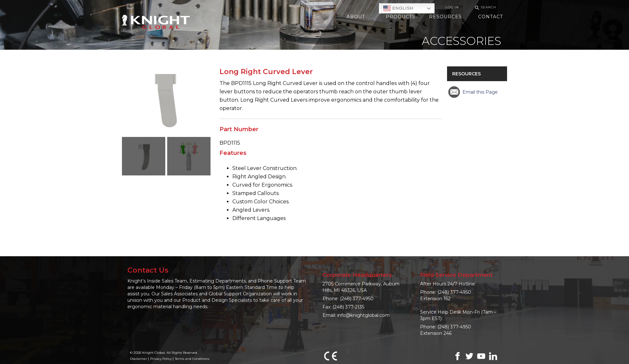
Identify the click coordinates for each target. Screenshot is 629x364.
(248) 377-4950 (357, 299)
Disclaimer (138, 359)
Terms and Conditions (192, 359)
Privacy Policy (161, 359)
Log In (452, 7)
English (398, 8)
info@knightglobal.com (363, 315)
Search (485, 8)
